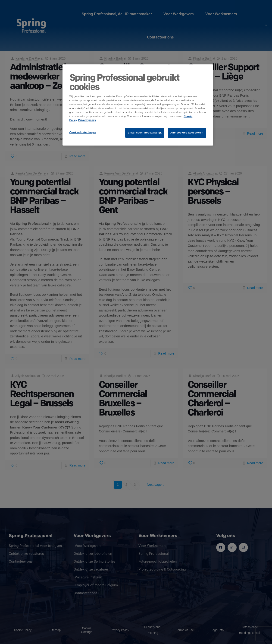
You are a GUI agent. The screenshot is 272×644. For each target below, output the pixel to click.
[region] (138, 105)
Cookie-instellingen (83, 132)
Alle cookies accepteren (187, 133)
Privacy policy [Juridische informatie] (87, 120)
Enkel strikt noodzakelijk (145, 133)
